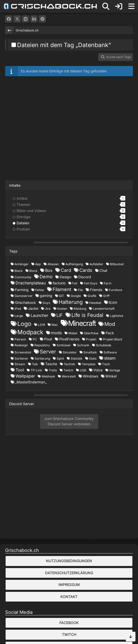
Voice (98, 370)
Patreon (20, 339)
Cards (86, 270)
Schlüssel (64, 345)
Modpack (30, 332)
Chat (103, 270)
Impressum (69, 585)
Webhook (48, 376)
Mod (110, 324)
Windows (91, 376)
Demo (46, 277)
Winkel (111, 376)
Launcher (39, 315)
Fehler (40, 290)
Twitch (68, 370)
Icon (113, 302)
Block (33, 271)
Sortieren (21, 358)
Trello (53, 370)
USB (83, 370)
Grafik (92, 296)
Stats (93, 358)
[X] (17, 19)
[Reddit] (26, 19)
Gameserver (24, 296)
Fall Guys (91, 283)
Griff (106, 296)
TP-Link (36, 370)
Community (23, 277)
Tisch (106, 364)
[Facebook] (9, 19)
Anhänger (22, 264)
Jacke (33, 308)
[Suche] (106, 6)
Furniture (116, 290)
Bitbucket (117, 264)
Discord (85, 277)
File (80, 290)
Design (65, 277)
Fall (75, 283)
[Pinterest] (42, 19)
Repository (42, 345)
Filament (62, 289)
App (38, 264)
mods (56, 333)
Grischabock (26, 302)
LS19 (41, 325)
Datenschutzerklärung (69, 573)
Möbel (73, 333)
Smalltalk (90, 352)
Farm (108, 283)
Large (19, 316)
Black (19, 271)
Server (48, 352)
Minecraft (82, 323)
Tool (20, 370)
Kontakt (69, 597)
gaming (46, 296)
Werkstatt (69, 376)
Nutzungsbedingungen (69, 561)
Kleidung (80, 309)
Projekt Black (113, 339)
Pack (110, 333)
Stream (20, 364)
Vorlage (115, 370)
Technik (70, 364)
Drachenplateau (31, 283)
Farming (22, 290)
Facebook (69, 623)
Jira (48, 309)
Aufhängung (74, 264)
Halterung (71, 302)
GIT (61, 296)
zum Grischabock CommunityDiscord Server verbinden (69, 421)
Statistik (77, 358)
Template (89, 364)
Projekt (91, 339)
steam (110, 358)
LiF (60, 315)
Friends (96, 290)
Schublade (104, 345)
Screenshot (23, 352)
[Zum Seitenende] (131, 637)
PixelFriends (69, 339)
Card (66, 270)
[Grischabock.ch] (50, 6)
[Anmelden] (119, 6)
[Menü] (131, 6)
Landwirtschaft (104, 309)
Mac (55, 325)
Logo (24, 324)
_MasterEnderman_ (31, 382)
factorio (59, 283)
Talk (35, 364)
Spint (60, 358)
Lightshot (117, 316)
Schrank (83, 345)
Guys (46, 303)
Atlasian (53, 264)
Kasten (62, 309)
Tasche (51, 364)
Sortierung (42, 358)
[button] (34, 19)
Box (49, 270)
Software (110, 352)
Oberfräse (91, 333)
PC (35, 339)
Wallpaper (25, 376)
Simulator (70, 352)
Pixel (48, 339)
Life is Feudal (87, 315)
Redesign (21, 345)
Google (76, 296)
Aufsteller (96, 264)
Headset (95, 303)
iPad (18, 309)
